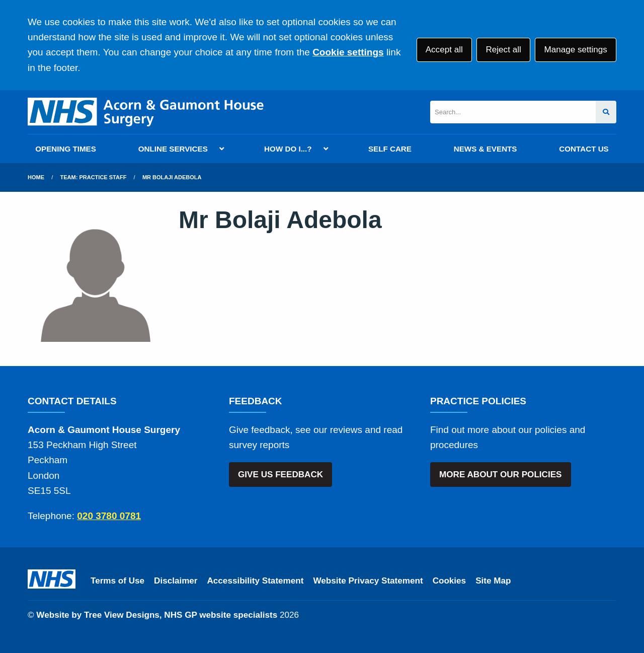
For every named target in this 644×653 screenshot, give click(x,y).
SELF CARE (390, 149)
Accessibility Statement (256, 581)
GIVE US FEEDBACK (280, 475)
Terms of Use (117, 581)
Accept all (444, 50)
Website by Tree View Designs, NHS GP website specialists (157, 615)
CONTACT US (584, 149)
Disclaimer (176, 581)
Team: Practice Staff (94, 177)
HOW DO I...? (288, 149)
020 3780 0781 (109, 516)
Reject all (503, 50)
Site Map (493, 581)
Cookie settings (348, 52)
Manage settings (575, 50)
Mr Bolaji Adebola (172, 177)
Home (36, 177)
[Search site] (606, 112)
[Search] (513, 112)
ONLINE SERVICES (173, 149)
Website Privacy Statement (368, 581)
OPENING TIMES (66, 149)
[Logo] (146, 112)
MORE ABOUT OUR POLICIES (500, 475)
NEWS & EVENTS (486, 149)
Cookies (450, 581)
